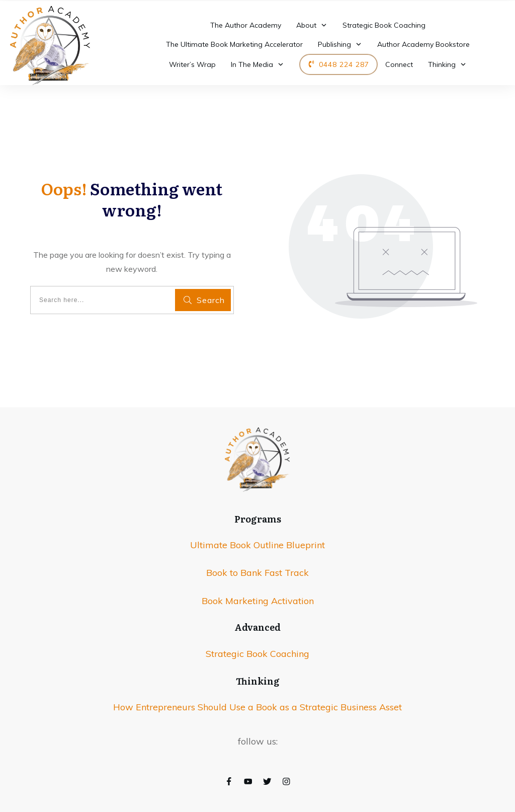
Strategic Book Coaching (257, 654)
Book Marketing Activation (258, 601)
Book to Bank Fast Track (257, 573)
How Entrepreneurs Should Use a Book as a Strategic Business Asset (257, 707)
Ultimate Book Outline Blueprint (257, 545)
